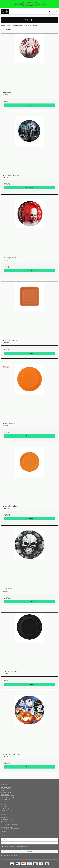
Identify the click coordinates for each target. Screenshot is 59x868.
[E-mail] (29, 843)
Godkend (29, 851)
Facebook (6, 856)
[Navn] (29, 839)
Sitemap (4, 831)
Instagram (14, 856)
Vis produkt (29, 105)
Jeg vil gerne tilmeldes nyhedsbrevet (21, 846)
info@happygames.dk (13, 829)
